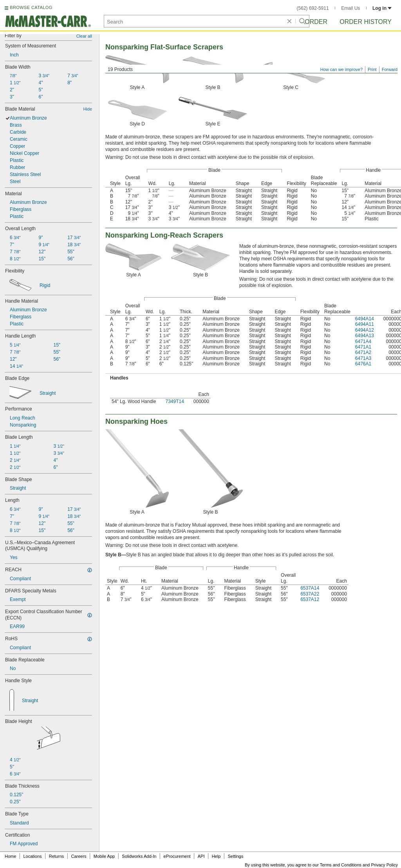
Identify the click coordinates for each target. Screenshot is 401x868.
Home (10, 856)
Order (316, 22)
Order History (366, 22)
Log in (382, 8)
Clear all (84, 36)
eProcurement (177, 856)
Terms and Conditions (341, 865)
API (201, 856)
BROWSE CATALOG (31, 7)
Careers (79, 856)
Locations (33, 856)
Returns (57, 856)
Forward (390, 69)
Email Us (350, 8)
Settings (235, 856)
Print (372, 69)
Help (216, 856)
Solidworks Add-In (139, 856)
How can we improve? (341, 69)
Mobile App (104, 856)
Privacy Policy (385, 865)
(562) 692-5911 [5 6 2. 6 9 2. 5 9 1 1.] (313, 8)
